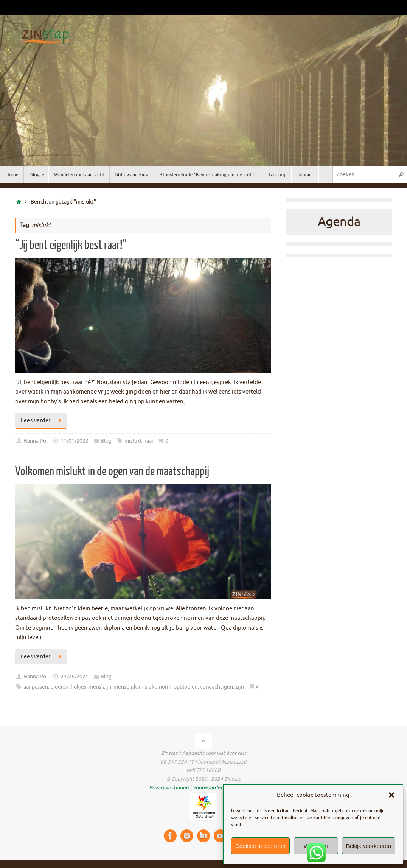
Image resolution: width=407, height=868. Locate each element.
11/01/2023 (75, 441)
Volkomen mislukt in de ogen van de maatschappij (112, 471)
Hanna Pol (36, 441)
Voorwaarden (208, 788)
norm (165, 687)
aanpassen (36, 687)
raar (149, 441)
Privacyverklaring (169, 788)
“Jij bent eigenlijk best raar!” (71, 245)
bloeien (59, 687)
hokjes (78, 687)
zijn (240, 687)
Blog (106, 441)
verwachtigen (217, 687)
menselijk (125, 687)
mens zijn (100, 687)
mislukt (133, 441)
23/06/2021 (75, 677)
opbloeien (186, 687)
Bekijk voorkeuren (369, 846)
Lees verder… (42, 421)
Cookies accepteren (260, 846)
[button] (391, 795)
